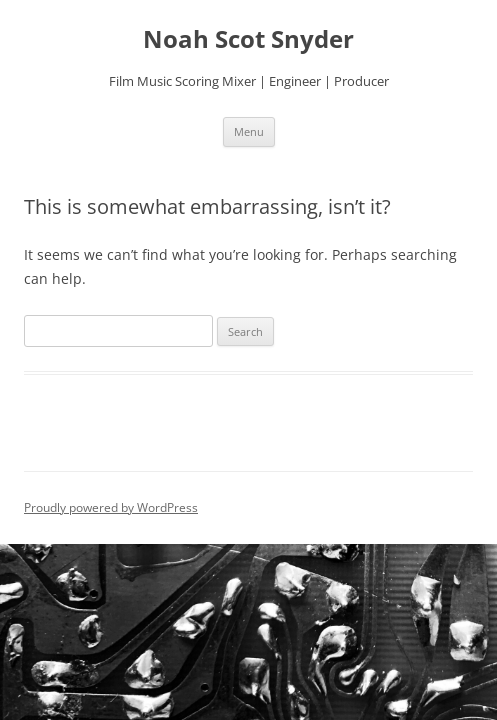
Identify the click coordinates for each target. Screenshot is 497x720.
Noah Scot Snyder (248, 39)
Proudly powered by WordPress (111, 507)
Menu (249, 131)
